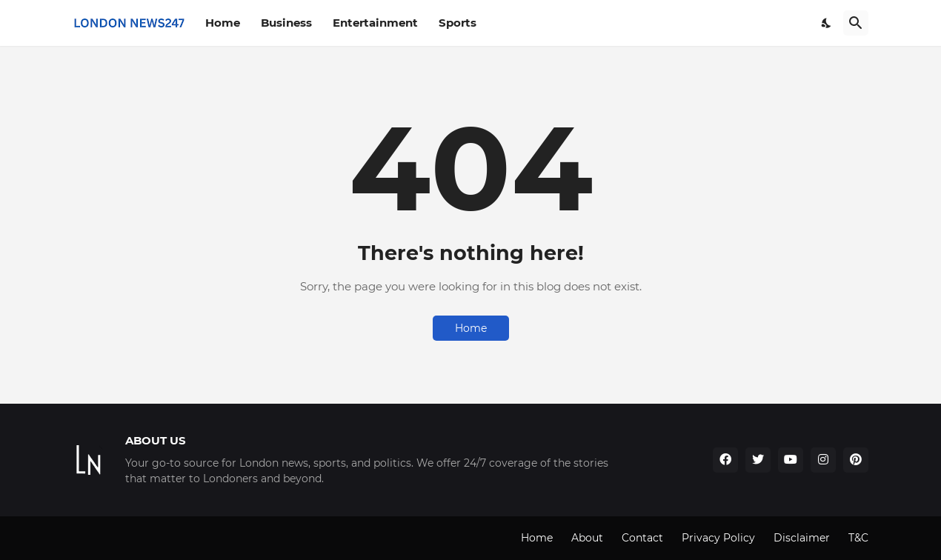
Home (223, 23)
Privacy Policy (718, 538)
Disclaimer (802, 538)
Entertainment (375, 23)
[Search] (856, 23)
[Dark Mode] (827, 23)
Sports (458, 23)
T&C (858, 538)
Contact (642, 538)
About (587, 538)
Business (286, 23)
